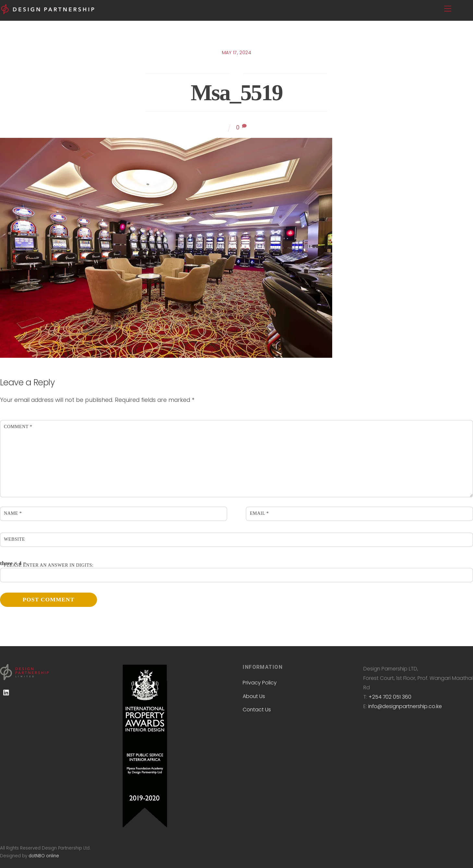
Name (13, 513)
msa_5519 (236, 92)
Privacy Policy (260, 683)
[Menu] (448, 9)
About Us (254, 696)
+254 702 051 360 (390, 697)
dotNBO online (44, 856)
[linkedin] (6, 693)
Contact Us (257, 710)
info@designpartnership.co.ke (405, 706)
